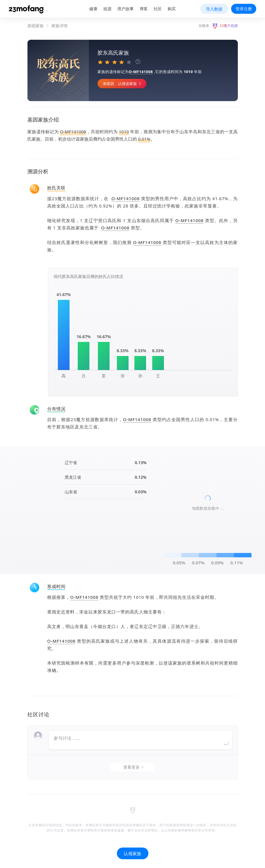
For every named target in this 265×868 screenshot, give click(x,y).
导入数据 (214, 9)
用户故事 (126, 9)
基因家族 (36, 26)
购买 (172, 9)
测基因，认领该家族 (123, 84)
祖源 (108, 9)
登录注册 (244, 9)
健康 (93, 9)
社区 (158, 9)
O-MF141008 (141, 72)
